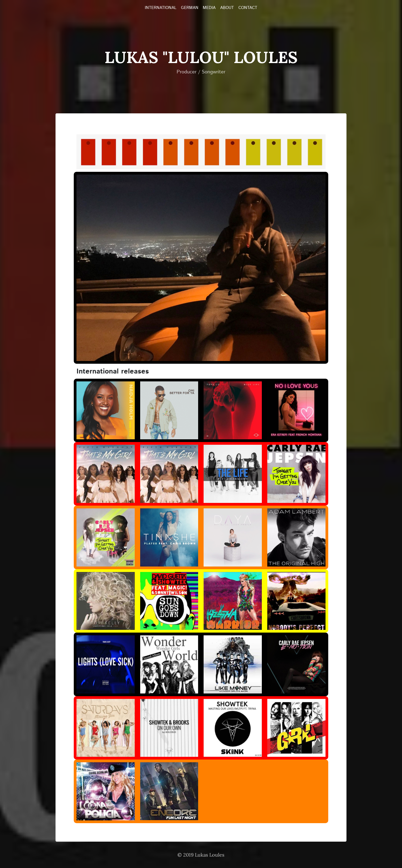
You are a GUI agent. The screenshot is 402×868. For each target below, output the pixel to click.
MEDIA (209, 8)
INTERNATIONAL (161, 8)
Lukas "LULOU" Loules (201, 57)
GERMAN (190, 8)
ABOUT (227, 8)
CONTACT (248, 8)
